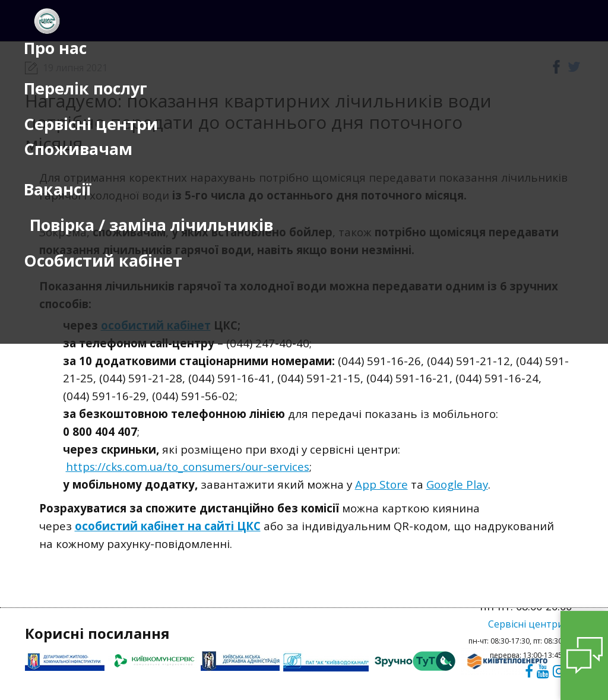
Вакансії (58, 189)
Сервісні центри (91, 124)
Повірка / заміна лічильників (151, 225)
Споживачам (78, 149)
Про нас (55, 48)
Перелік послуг (85, 88)
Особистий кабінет (103, 261)
